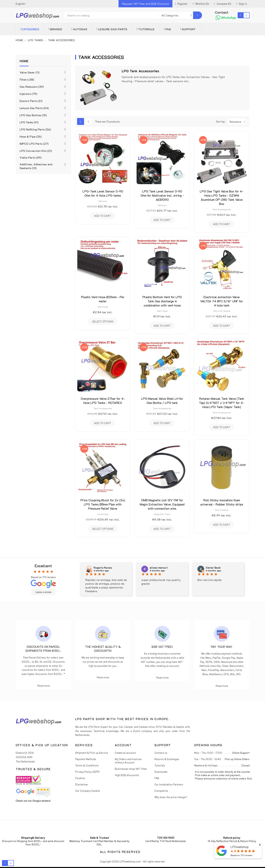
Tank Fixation (222, 510)
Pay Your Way (222, 647)
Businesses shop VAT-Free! (131, 769)
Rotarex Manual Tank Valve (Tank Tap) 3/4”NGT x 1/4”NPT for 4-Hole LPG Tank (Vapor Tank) (222, 403)
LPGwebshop (240, 847)
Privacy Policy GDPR (87, 772)
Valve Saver (30, 72)
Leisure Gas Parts (34, 108)
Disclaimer (82, 784)
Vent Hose (103, 307)
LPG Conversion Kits (36, 151)
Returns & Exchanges (167, 759)
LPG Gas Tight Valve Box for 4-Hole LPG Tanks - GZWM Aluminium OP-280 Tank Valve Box (222, 197)
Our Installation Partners (169, 784)
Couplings (103, 514)
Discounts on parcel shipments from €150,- (43, 649)
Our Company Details (88, 791)
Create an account (125, 753)
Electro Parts (31, 101)
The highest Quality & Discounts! (103, 649)
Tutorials (160, 765)
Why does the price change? (171, 797)
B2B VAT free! (162, 647)
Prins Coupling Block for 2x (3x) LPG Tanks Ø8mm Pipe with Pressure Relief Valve (103, 504)
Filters (27, 79)
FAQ (157, 778)
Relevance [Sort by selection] (238, 121)
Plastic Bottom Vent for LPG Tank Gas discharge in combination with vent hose (162, 301)
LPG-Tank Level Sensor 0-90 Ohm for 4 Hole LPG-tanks (103, 193)
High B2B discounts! (127, 775)
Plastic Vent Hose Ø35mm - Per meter (103, 299)
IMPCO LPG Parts (34, 144)
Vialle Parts (31, 158)
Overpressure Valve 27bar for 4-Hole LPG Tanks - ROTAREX (103, 401)
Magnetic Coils (162, 514)
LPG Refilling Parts (35, 129)
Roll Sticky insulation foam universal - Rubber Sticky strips (222, 502)
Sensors (103, 201)
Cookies (80, 778)
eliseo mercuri (215, 568)
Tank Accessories (222, 209)
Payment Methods (86, 759)
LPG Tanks (29, 122)
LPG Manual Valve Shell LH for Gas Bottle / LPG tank (162, 401)
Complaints (161, 791)
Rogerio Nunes (159, 568)
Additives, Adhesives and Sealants (36, 166)
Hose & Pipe (31, 137)
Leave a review (43, 592)
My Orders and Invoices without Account (128, 761)
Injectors (28, 94)
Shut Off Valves (222, 311)
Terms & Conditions (87, 765)
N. (95, 568)
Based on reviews (241, 855)
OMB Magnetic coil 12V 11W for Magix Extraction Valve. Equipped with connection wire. (162, 504)
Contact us (161, 753)
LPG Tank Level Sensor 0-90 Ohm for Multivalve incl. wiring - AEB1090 (162, 195)
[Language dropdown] (21, 4)
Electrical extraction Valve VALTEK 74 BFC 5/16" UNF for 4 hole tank (222, 301)
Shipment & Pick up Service (92, 753)
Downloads (161, 772)
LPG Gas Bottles (33, 115)
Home (24, 61)
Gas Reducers (32, 87)
